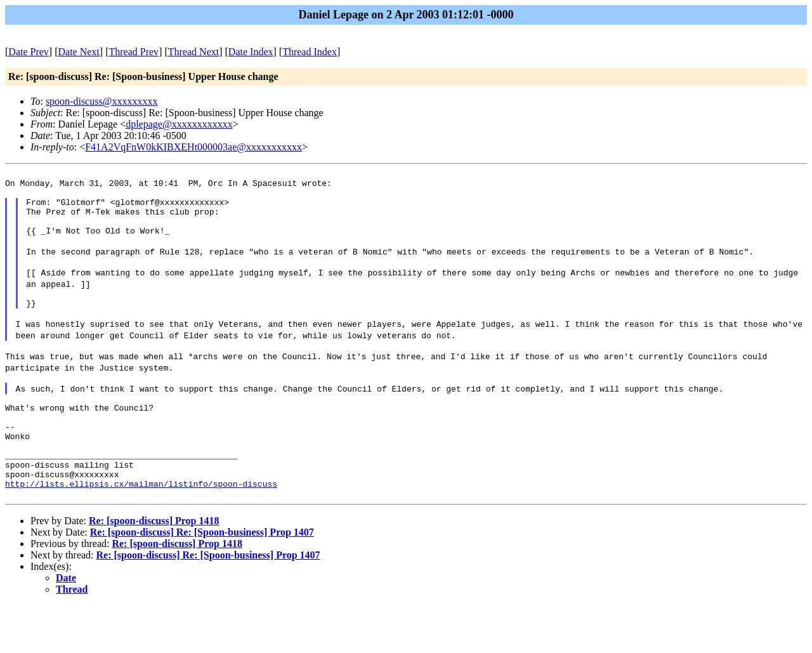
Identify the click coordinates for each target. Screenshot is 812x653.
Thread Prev (134, 52)
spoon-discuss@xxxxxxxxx (102, 101)
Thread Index (310, 52)
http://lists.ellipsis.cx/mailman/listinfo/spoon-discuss (141, 529)
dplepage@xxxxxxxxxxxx (179, 124)
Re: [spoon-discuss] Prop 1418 (154, 568)
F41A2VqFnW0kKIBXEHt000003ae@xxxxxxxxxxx (193, 147)
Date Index (251, 52)
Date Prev (29, 52)
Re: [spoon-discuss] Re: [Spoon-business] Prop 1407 (202, 580)
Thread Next (193, 52)
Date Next (79, 52)
